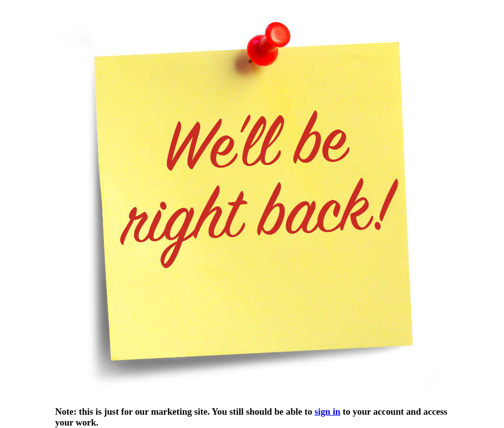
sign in (328, 412)
